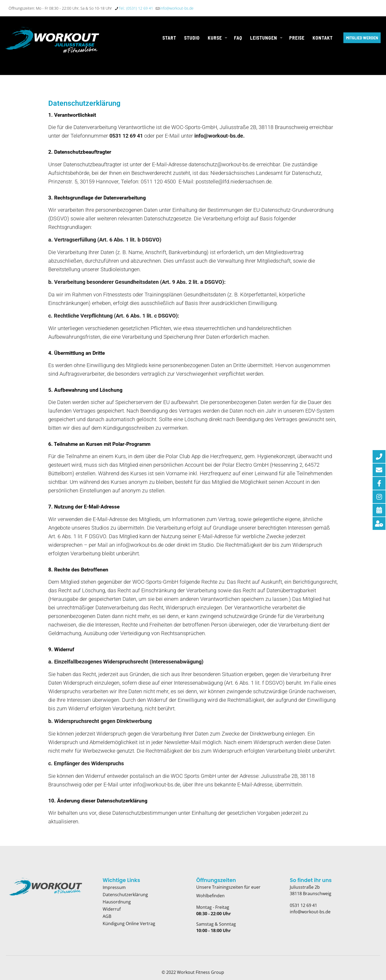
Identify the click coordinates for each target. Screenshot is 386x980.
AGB (107, 916)
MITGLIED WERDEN (362, 38)
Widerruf (112, 909)
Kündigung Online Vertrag (129, 924)
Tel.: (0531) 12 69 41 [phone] (136, 8)
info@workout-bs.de (310, 912)
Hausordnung (117, 902)
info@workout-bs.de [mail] (177, 8)
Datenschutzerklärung (125, 895)
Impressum (114, 887)
